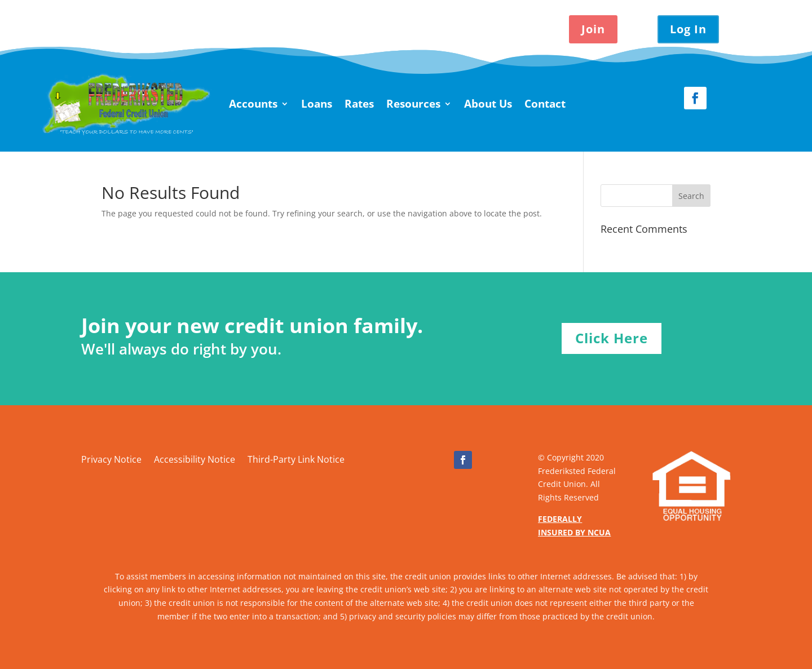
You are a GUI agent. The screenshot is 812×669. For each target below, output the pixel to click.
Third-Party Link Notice (296, 460)
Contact (545, 104)
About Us (488, 104)
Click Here (612, 338)
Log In (688, 29)
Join (593, 29)
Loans (317, 104)
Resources (413, 104)
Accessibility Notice (195, 460)
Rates (359, 104)
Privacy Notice (111, 460)
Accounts (253, 104)
